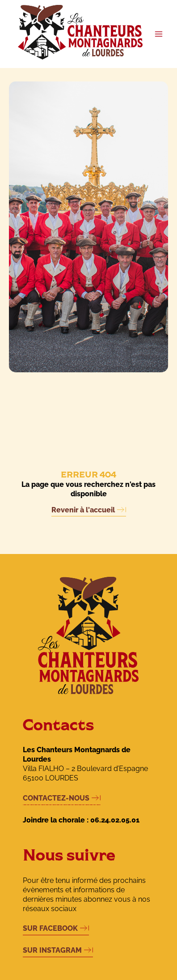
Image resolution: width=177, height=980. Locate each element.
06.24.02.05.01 (115, 820)
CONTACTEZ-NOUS (56, 798)
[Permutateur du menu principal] (159, 34)
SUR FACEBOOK (50, 928)
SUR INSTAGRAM (52, 950)
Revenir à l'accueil (83, 510)
